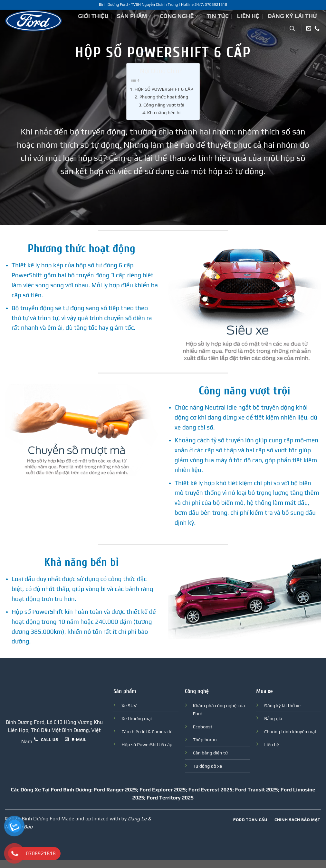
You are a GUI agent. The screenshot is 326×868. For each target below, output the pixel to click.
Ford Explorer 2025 (163, 790)
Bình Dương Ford (41, 819)
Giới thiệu (93, 16)
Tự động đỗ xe (207, 766)
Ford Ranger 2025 (115, 790)
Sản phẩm (134, 16)
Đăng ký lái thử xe (282, 706)
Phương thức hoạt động (164, 97)
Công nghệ (179, 16)
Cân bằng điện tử (210, 753)
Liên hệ (248, 16)
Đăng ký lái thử (292, 16)
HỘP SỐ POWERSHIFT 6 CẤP (164, 89)
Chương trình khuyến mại (290, 732)
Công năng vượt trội (164, 105)
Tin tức (218, 16)
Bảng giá (273, 718)
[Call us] (317, 29)
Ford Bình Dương (71, 790)
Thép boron (205, 740)
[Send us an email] (309, 29)
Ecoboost (203, 727)
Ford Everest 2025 (211, 790)
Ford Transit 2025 (256, 790)
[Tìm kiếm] (292, 28)
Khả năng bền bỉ (164, 112)
